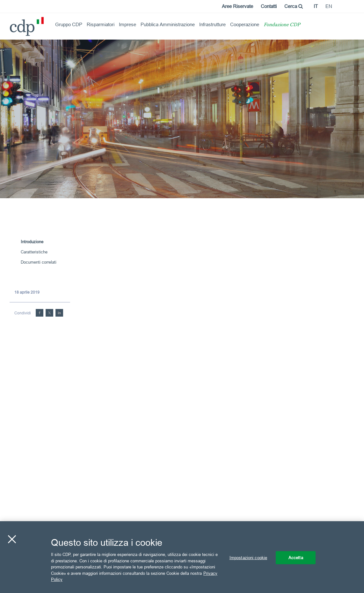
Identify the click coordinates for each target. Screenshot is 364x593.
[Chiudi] (12, 539)
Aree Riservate (237, 6)
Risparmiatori (101, 24)
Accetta (296, 557)
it (316, 6)
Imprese (127, 24)
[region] (182, 557)
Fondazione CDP (282, 25)
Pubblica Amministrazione (168, 24)
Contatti (269, 6)
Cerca (294, 6)
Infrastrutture (212, 24)
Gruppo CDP (69, 24)
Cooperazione (245, 24)
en (329, 6)
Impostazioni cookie (248, 557)
